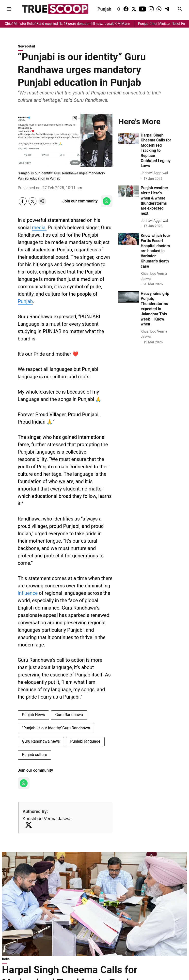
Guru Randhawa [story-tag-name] (69, 715)
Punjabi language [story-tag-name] (85, 741)
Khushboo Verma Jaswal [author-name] (47, 819)
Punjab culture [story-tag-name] (34, 755)
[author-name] (155, 173)
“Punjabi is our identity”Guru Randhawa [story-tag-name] (56, 728)
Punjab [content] (25, 301)
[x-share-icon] (32, 204)
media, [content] (39, 228)
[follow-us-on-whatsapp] (107, 201)
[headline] (156, 151)
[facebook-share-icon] (23, 204)
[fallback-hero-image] (129, 139)
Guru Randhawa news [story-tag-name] (41, 741)
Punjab (104, 9)
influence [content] (28, 593)
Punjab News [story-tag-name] (33, 715)
